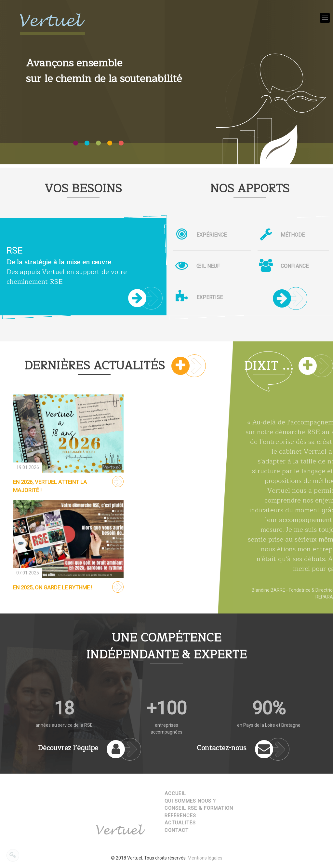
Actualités (180, 823)
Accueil (175, 793)
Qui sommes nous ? (190, 801)
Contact (177, 830)
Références (180, 816)
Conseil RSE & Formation (199, 808)
